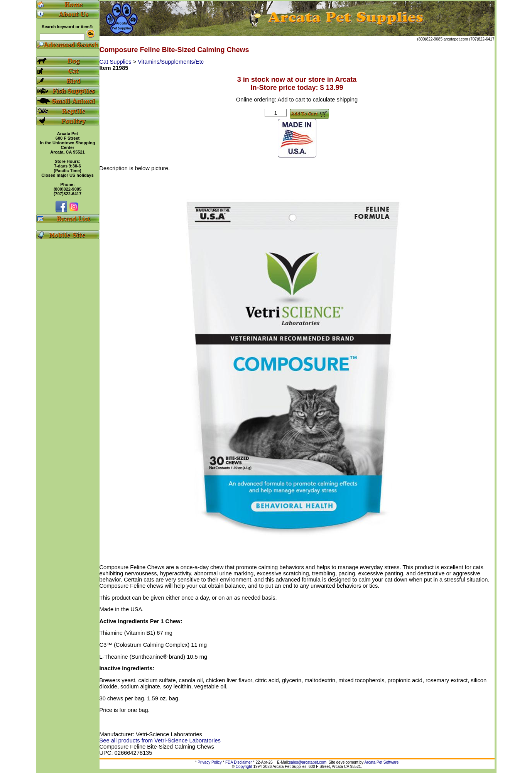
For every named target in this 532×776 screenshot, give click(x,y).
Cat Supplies (116, 62)
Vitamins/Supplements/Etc (171, 62)
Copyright (244, 767)
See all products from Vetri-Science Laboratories (160, 740)
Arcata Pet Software (381, 762)
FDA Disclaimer (239, 762)
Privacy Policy (209, 762)
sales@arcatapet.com (308, 762)
